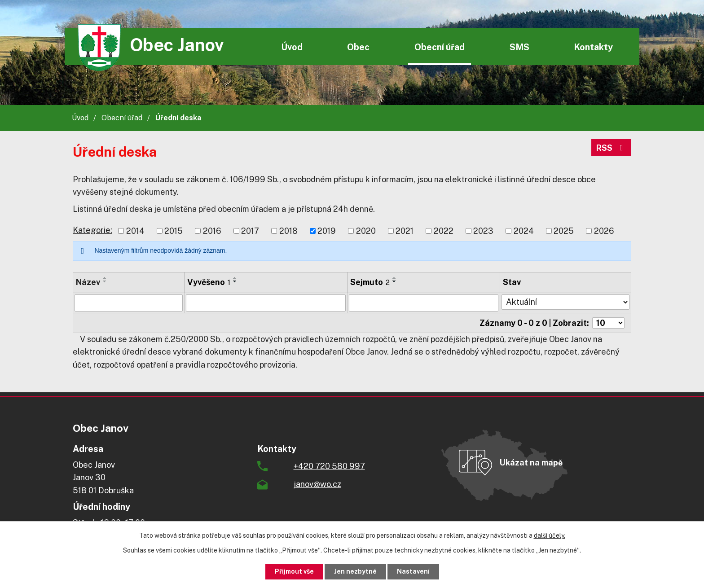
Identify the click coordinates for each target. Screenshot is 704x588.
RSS (612, 148)
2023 (483, 231)
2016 (212, 231)
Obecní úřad (440, 47)
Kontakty (593, 47)
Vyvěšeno (209, 282)
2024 (524, 231)
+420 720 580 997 (329, 466)
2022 (444, 231)
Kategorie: (92, 230)
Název (88, 282)
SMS (519, 47)
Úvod (292, 47)
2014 (135, 231)
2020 (366, 231)
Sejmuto (370, 282)
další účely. (550, 535)
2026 (604, 231)
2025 (564, 231)
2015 (174, 231)
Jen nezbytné (355, 571)
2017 (250, 231)
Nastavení (413, 571)
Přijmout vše (294, 571)
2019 (327, 231)
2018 (288, 231)
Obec (358, 47)
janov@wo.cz (317, 484)
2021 (405, 231)
